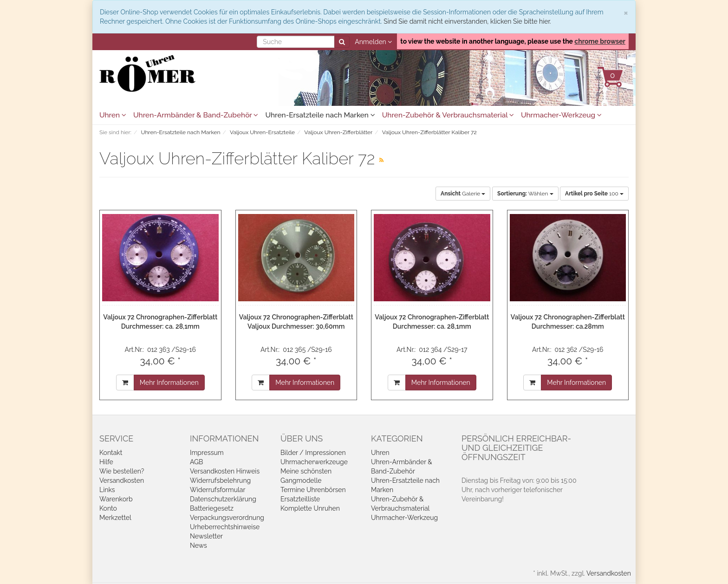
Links (107, 490)
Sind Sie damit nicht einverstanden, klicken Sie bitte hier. (467, 21)
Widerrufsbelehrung (220, 480)
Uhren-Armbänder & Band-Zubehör (196, 115)
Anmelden (373, 42)
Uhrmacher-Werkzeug (561, 115)
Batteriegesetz (212, 508)
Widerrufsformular (218, 490)
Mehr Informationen (169, 383)
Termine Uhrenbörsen (313, 490)
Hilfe (106, 462)
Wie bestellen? (122, 471)
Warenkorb (116, 499)
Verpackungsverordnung (227, 518)
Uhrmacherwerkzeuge (314, 462)
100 (594, 194)
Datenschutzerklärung (223, 499)
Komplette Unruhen (310, 508)
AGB (196, 462)
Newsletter (206, 536)
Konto (108, 508)
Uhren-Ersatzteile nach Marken (320, 115)
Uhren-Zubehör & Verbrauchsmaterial (448, 115)
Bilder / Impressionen (313, 453)
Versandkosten (122, 480)
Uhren (113, 115)
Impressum (207, 453)
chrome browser (600, 41)
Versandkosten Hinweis (225, 471)
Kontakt (111, 453)
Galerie (463, 194)
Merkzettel (115, 518)
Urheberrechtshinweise (225, 527)
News (198, 545)
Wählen (525, 194)
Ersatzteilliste (300, 499)
